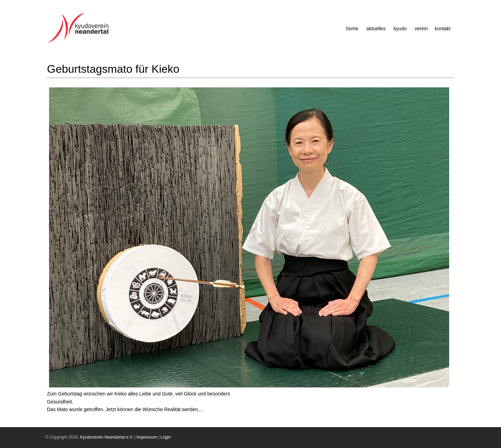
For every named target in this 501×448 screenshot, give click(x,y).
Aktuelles (376, 29)
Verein (421, 29)
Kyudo (400, 29)
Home (352, 29)
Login (166, 437)
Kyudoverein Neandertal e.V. (106, 437)
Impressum (147, 437)
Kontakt (443, 29)
